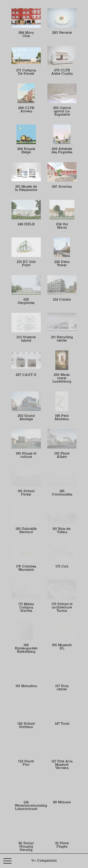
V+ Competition (44, 861)
